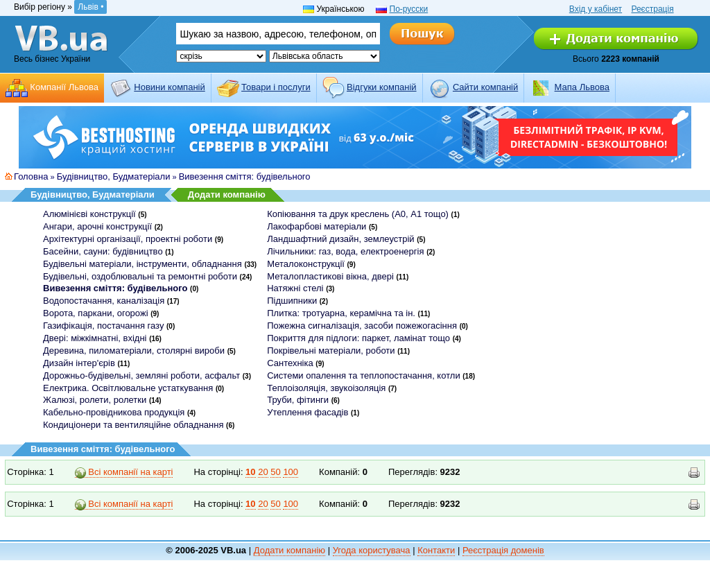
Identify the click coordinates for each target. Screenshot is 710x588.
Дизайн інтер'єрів (79, 363)
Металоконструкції (306, 264)
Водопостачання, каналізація (104, 301)
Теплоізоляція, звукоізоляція (326, 388)
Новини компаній (169, 87)
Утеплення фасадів (308, 412)
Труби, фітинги (298, 400)
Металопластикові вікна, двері (330, 276)
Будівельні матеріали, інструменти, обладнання (142, 264)
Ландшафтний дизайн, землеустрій (340, 239)
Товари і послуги (276, 87)
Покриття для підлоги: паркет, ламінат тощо (358, 338)
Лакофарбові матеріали (317, 226)
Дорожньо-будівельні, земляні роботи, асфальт (141, 375)
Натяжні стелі (295, 288)
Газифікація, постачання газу (103, 326)
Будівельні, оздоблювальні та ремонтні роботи (140, 276)
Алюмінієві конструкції (89, 214)
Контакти (436, 550)
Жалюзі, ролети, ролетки (95, 400)
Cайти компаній (485, 87)
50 (275, 472)
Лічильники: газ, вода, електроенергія (345, 251)
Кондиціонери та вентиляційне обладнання (133, 425)
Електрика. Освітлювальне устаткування (128, 388)
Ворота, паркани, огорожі (96, 313)
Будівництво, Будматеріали (114, 176)
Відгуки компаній (382, 87)
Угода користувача (372, 550)
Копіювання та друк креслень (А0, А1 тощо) (358, 214)
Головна (31, 176)
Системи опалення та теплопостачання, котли (363, 375)
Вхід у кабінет (596, 9)
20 (263, 472)
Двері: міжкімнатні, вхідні (95, 338)
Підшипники (292, 301)
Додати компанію (227, 194)
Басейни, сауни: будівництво (103, 251)
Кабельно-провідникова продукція (114, 412)
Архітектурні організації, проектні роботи (128, 239)
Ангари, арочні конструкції (97, 226)
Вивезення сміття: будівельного (245, 176)
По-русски (409, 9)
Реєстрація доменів (503, 550)
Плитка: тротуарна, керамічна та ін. (341, 313)
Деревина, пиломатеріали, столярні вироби (134, 351)
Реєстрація (652, 9)
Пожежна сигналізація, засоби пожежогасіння (362, 326)
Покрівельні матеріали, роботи (331, 351)
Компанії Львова (64, 87)
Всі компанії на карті (124, 472)
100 (291, 472)
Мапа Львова (582, 87)
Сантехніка (290, 363)
